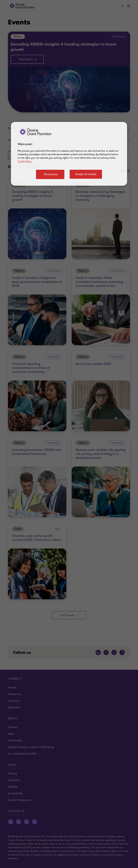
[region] (69, 154)
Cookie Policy (25, 161)
